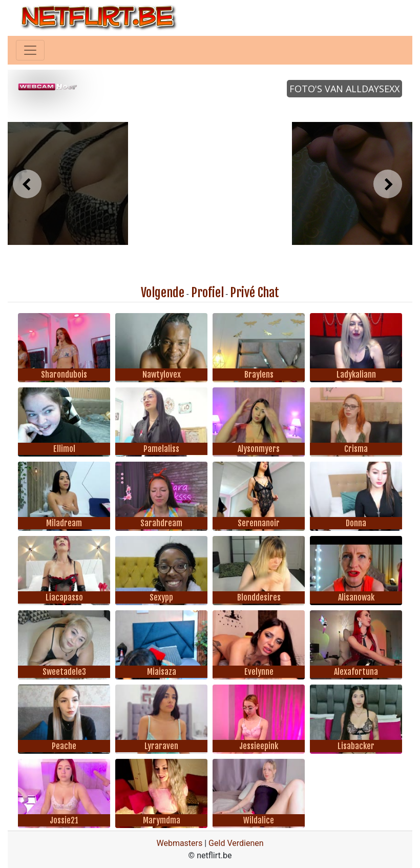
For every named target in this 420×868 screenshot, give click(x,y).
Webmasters (179, 843)
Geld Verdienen (236, 843)
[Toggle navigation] (30, 50)
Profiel (207, 293)
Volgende (163, 293)
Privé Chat (255, 293)
